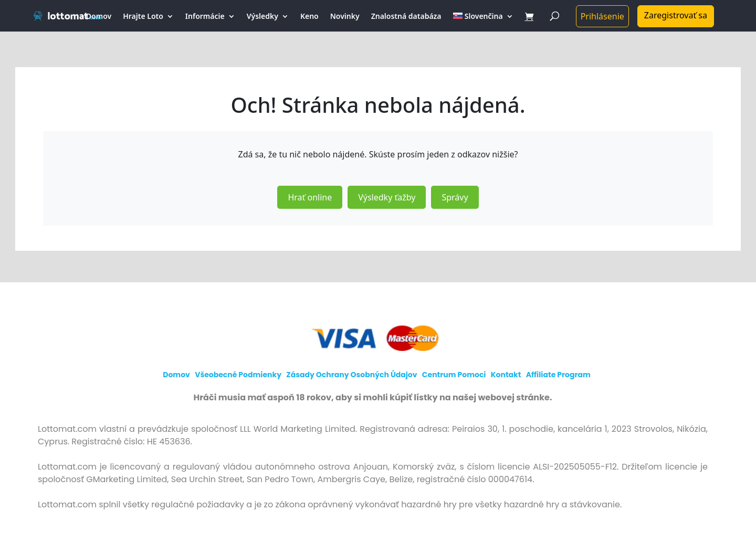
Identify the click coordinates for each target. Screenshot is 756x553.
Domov (99, 17)
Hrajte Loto (143, 17)
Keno (309, 17)
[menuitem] (483, 22)
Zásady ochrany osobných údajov (351, 375)
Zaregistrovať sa (676, 15)
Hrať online (310, 197)
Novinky (345, 17)
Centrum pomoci (454, 375)
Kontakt (506, 375)
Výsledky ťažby (387, 197)
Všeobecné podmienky (238, 375)
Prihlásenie (602, 16)
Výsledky (262, 17)
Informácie (205, 17)
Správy (455, 197)
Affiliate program (558, 375)
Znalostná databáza (406, 17)
